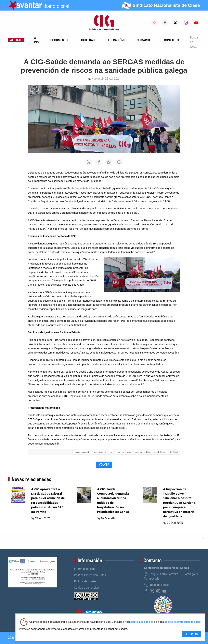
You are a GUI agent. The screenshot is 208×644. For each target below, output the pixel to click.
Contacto (172, 40)
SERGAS (174, 452)
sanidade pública (143, 452)
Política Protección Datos (90, 575)
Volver (104, 465)
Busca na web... (193, 42)
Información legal (85, 569)
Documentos (60, 40)
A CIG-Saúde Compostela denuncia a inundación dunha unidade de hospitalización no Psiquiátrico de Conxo (113, 501)
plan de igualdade (82, 452)
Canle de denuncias (87, 588)
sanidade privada (124, 452)
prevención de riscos (103, 452)
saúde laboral (160, 452)
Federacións (116, 40)
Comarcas (145, 40)
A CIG (36, 40)
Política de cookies (86, 581)
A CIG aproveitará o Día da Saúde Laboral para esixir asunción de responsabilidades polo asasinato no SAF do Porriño (48, 501)
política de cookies (142, 622)
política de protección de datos (183, 622)
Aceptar (192, 634)
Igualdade (89, 40)
